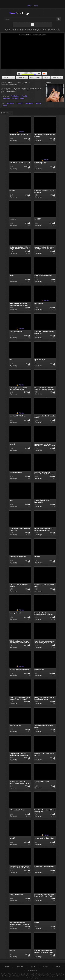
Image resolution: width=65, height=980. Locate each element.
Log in (36, 6)
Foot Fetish (15, 96)
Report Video (22, 78)
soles (5, 106)
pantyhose (29, 103)
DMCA (58, 967)
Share (46, 78)
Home (7, 967)
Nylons (38, 103)
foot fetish (10, 103)
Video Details (9, 78)
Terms (46, 967)
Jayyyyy (48, 82)
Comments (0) (57, 78)
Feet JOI (24, 96)
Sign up (29, 6)
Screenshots (35, 78)
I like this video (19, 74)
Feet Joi (20, 103)
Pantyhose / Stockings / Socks (13, 98)
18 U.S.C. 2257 (32, 970)
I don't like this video (39, 74)
